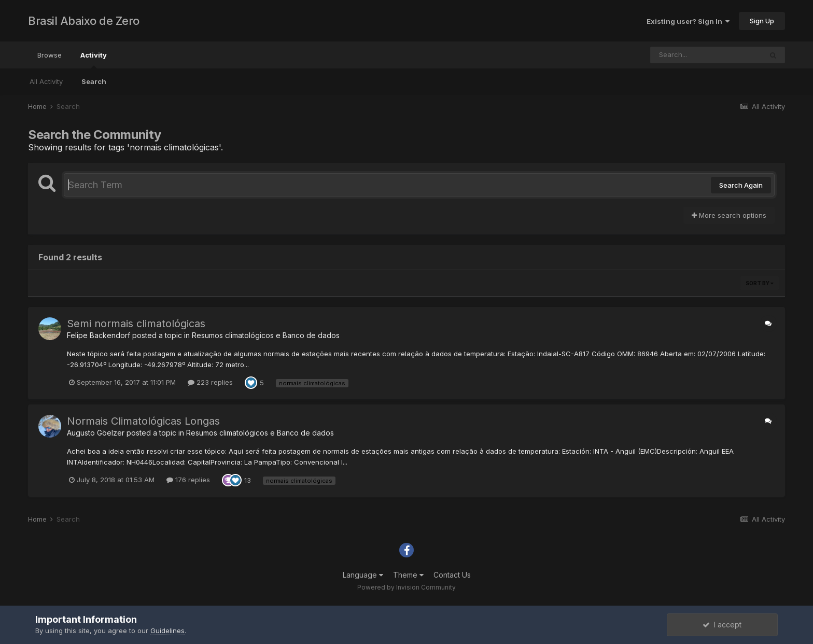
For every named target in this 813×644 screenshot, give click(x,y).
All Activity (46, 81)
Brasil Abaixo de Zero (84, 21)
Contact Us (452, 575)
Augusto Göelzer (96, 433)
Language (363, 575)
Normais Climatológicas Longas (143, 421)
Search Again (741, 185)
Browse (50, 55)
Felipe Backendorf (99, 335)
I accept (722, 625)
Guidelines (167, 631)
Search (94, 81)
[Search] (706, 55)
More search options (729, 215)
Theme (408, 575)
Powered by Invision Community (406, 587)
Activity (94, 60)
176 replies (188, 480)
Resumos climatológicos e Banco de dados (266, 335)
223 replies (210, 382)
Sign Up (762, 21)
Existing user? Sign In (688, 21)
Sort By (760, 283)
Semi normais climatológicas (136, 324)
